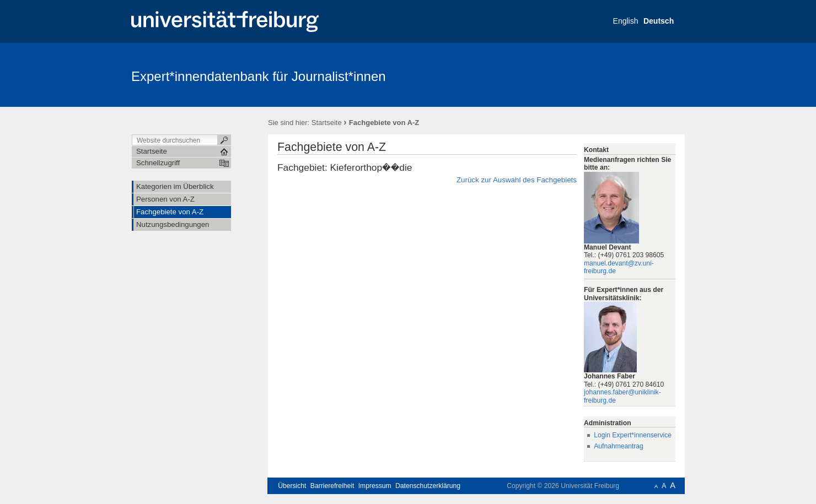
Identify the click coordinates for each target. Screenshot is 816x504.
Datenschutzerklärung (428, 486)
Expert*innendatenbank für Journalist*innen (259, 76)
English (626, 21)
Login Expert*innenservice (633, 435)
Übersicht (292, 486)
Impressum (375, 486)
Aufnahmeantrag (619, 446)
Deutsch (659, 21)
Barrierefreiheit (332, 486)
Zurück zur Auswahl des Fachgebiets (517, 180)
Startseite (327, 123)
